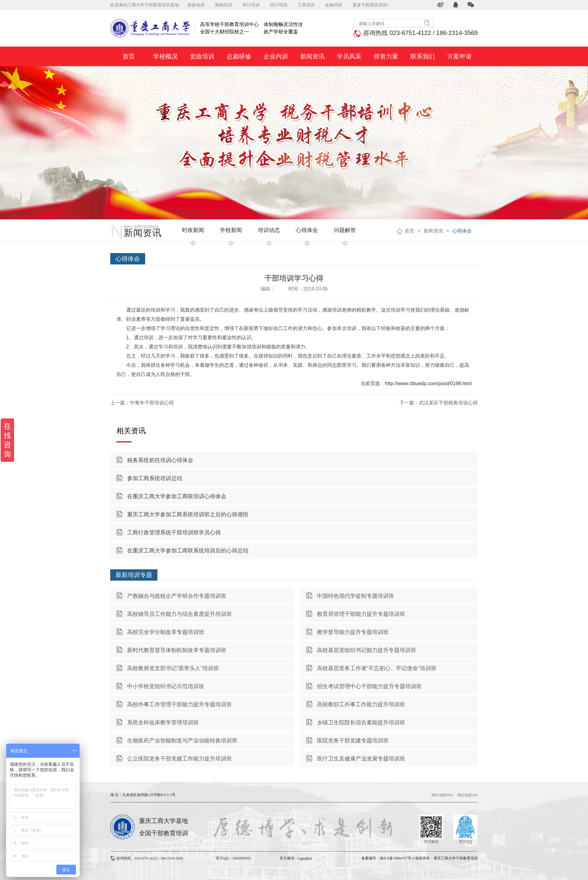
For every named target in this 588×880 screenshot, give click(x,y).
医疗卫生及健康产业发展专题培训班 (361, 759)
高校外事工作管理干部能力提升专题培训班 (179, 704)
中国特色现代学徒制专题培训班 (356, 596)
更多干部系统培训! (370, 5)
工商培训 (306, 5)
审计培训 (251, 5)
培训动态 (269, 230)
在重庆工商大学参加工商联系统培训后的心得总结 (188, 551)
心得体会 (307, 230)
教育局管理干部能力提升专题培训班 (361, 614)
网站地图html (442, 795)
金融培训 (334, 5)
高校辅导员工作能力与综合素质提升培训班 (179, 614)
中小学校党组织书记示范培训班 (166, 686)
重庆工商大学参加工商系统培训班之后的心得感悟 (188, 514)
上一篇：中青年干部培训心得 (142, 403)
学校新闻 (231, 230)
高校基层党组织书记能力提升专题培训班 (367, 650)
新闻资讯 (433, 231)
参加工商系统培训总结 (155, 478)
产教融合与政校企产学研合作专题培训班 (177, 596)
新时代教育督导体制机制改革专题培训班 (177, 650)
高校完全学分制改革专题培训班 (166, 632)
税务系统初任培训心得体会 (160, 460)
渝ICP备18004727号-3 (397, 858)
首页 (409, 231)
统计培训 (279, 5)
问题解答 (345, 230)
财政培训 (196, 5)
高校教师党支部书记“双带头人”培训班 (173, 668)
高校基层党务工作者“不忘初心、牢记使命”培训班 (377, 668)
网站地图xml (467, 795)
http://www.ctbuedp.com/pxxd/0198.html (428, 383)
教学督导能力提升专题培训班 (353, 632)
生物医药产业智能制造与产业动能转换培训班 (182, 741)
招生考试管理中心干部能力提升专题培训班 (369, 686)
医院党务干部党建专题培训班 (353, 741)
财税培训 (224, 5)
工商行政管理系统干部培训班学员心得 (174, 533)
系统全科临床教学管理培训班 (163, 723)
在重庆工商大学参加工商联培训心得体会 (177, 496)
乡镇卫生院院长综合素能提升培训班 (361, 723)
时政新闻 (193, 230)
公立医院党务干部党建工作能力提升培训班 (179, 759)
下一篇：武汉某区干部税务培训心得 (439, 403)
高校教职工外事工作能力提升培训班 (361, 704)
